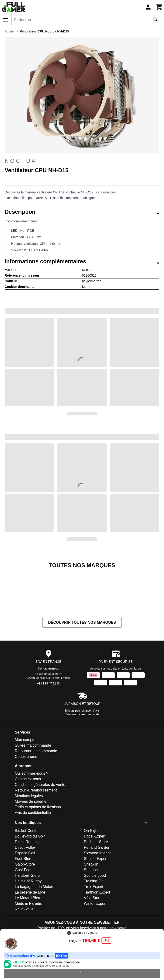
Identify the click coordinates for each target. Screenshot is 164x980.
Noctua (21, 161)
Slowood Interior (98, 900)
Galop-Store (25, 911)
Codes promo (26, 803)
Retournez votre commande (82, 761)
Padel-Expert (95, 883)
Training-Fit (93, 928)
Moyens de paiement (32, 848)
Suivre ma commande (33, 792)
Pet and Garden (97, 894)
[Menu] (6, 20)
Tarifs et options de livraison (38, 854)
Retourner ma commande (36, 798)
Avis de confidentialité (33, 859)
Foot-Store (24, 905)
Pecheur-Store (96, 889)
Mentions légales (29, 843)
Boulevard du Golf (30, 883)
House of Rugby (28, 928)
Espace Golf (25, 900)
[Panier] (159, 7)
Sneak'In (91, 911)
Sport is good (95, 922)
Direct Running (27, 889)
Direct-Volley (25, 894)
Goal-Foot (23, 917)
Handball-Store (27, 922)
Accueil (10, 31)
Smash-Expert (96, 905)
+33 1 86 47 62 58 (48, 730)
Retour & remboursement (36, 837)
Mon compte (25, 786)
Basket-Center (27, 877)
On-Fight (91, 877)
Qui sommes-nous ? (32, 820)
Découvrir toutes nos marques (82, 669)
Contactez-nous (49, 715)
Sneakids (92, 917)
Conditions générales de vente (40, 831)
